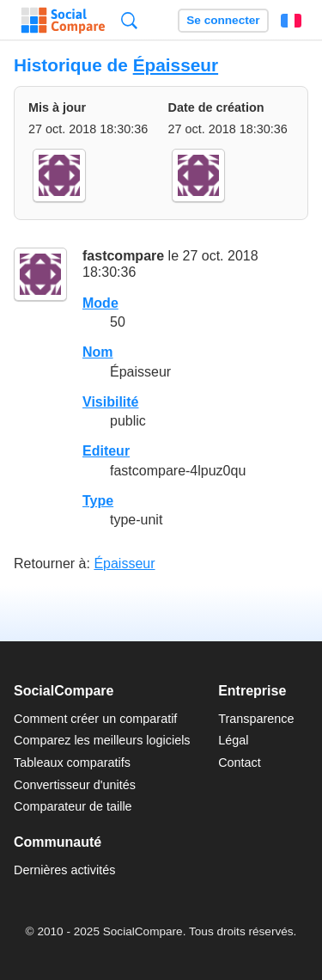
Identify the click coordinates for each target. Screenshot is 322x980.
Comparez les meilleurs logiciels (102, 740)
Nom (98, 352)
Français (291, 21)
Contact (240, 763)
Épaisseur (176, 65)
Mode (100, 303)
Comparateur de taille (73, 806)
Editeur (106, 451)
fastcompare (123, 256)
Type (98, 501)
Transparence (256, 719)
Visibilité (111, 402)
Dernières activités (64, 870)
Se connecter (223, 20)
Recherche (129, 20)
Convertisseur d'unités (75, 785)
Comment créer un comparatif (95, 719)
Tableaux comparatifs (72, 763)
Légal (233, 740)
